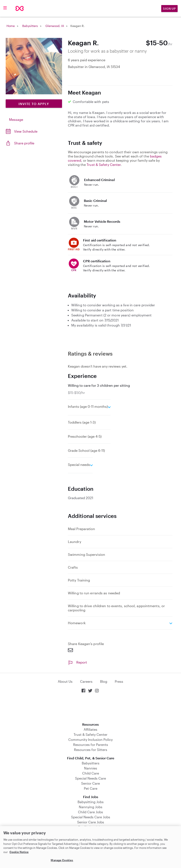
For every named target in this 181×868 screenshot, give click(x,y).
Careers (86, 681)
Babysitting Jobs (91, 802)
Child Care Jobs (90, 812)
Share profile (24, 143)
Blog (104, 681)
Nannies (91, 768)
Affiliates (90, 729)
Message (16, 119)
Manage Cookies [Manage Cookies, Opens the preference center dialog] (62, 860)
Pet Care (91, 788)
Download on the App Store (91, 708)
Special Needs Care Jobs (91, 817)
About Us (65, 681)
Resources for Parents (91, 745)
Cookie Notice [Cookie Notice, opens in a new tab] (19, 852)
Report (77, 662)
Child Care (91, 773)
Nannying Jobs (91, 807)
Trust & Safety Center (104, 165)
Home (11, 26)
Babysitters (30, 26)
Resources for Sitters (91, 750)
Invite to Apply (34, 104)
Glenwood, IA (55, 26)
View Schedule (26, 131)
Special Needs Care (90, 778)
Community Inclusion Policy (90, 739)
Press (119, 681)
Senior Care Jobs (91, 822)
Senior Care (90, 783)
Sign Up (169, 9)
